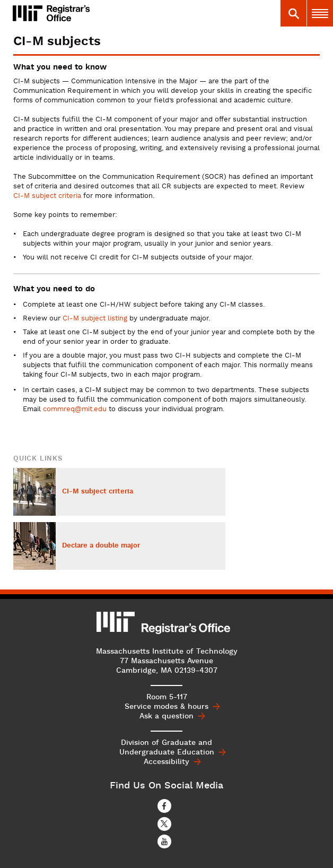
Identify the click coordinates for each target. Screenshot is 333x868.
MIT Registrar (79, 13)
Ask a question (167, 716)
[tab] (293, 13)
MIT (116, 622)
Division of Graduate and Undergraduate (167, 748)
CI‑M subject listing (95, 319)
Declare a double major (101, 546)
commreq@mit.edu (75, 410)
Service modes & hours (167, 707)
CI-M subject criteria (98, 492)
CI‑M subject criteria (47, 196)
